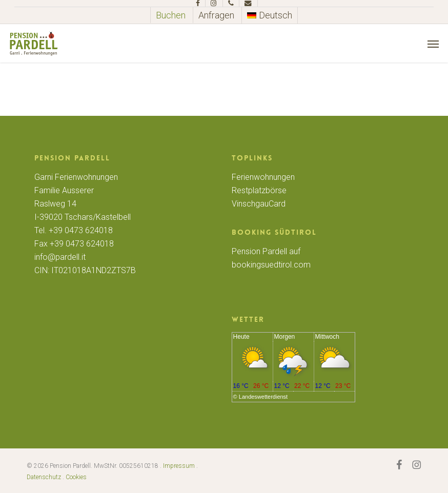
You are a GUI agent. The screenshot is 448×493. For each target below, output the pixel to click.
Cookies (76, 477)
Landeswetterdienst (263, 397)
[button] (433, 44)
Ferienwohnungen (263, 177)
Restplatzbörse (259, 190)
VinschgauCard (259, 204)
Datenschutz (44, 477)
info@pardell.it (60, 257)
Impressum (179, 466)
